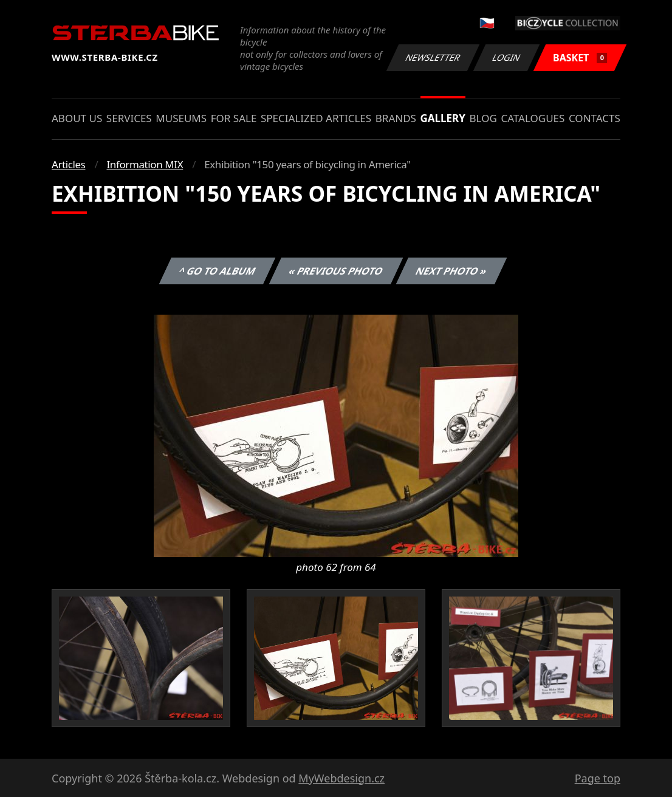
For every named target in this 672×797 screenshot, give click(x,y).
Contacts (595, 118)
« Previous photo (336, 271)
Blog (483, 118)
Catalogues (533, 118)
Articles (68, 164)
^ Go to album (217, 271)
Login (507, 57)
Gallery (443, 118)
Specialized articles (316, 118)
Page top (598, 778)
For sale (234, 118)
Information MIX (145, 164)
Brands (396, 118)
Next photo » (451, 271)
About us (77, 118)
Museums (181, 118)
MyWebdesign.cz (341, 778)
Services (129, 118)
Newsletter (433, 57)
